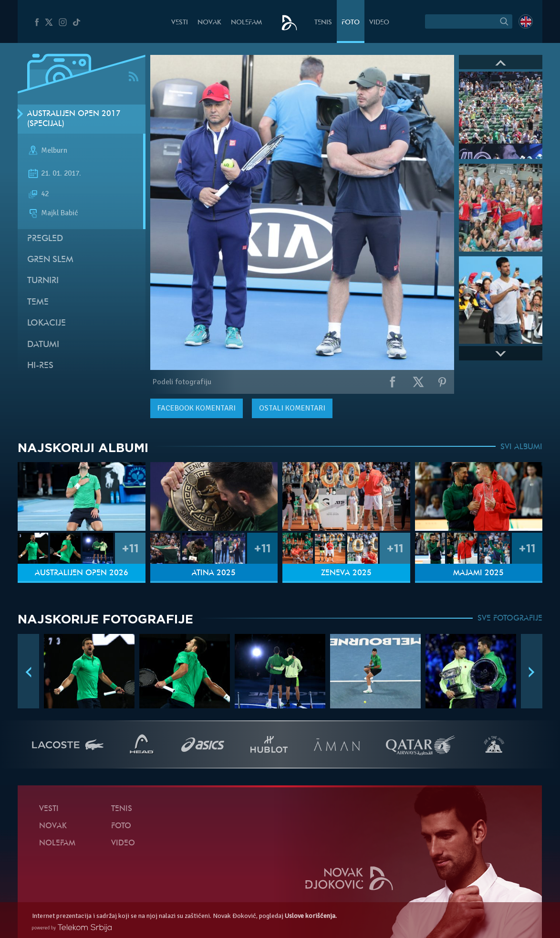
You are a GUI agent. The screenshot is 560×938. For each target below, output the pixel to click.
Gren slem (50, 260)
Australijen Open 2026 (82, 573)
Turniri (43, 281)
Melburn (54, 151)
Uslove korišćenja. (311, 916)
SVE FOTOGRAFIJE (510, 619)
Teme (38, 302)
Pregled (45, 239)
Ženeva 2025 (346, 573)
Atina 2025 (214, 573)
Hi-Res (40, 366)
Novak (209, 23)
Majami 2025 (478, 573)
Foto (351, 23)
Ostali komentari (292, 408)
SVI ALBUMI (521, 447)
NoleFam (246, 23)
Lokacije (47, 323)
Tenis (323, 23)
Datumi (43, 345)
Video (379, 23)
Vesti (180, 23)
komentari (197, 408)
